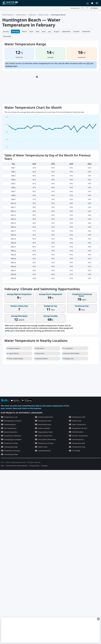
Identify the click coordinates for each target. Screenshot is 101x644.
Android (9, 66)
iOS (88, 63)
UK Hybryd (94, 8)
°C (82, 8)
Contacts (44, 466)
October (76, 31)
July (50, 31)
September (66, 31)
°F (87, 8)
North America (8, 15)
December (7, 36)
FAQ (2, 466)
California (32, 15)
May (38, 31)
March (24, 31)
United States (21, 15)
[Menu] (97, 3)
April (31, 31)
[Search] (88, 3)
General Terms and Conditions (17, 466)
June (44, 31)
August (56, 31)
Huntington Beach (58, 15)
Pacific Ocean (43, 15)
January (6, 31)
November (86, 31)
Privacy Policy (34, 466)
